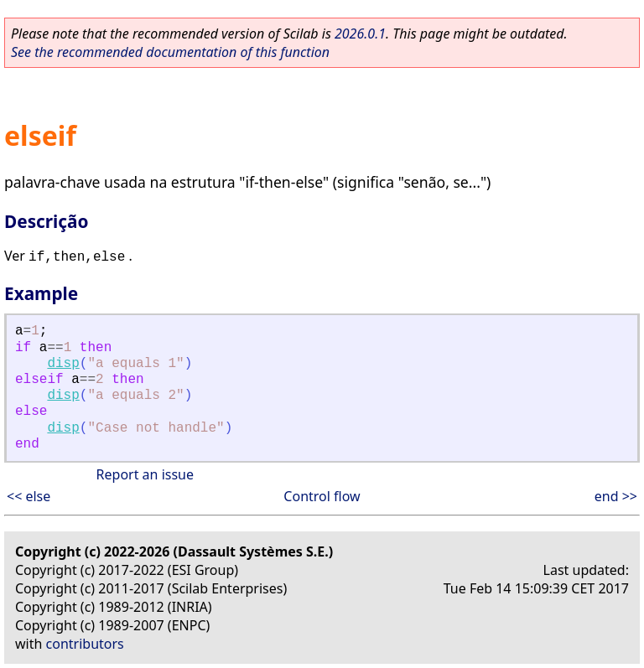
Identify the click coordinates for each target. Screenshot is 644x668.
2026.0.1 (360, 34)
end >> (616, 496)
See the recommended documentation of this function (170, 52)
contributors (85, 644)
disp (63, 364)
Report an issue (145, 474)
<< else (29, 496)
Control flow (322, 496)
